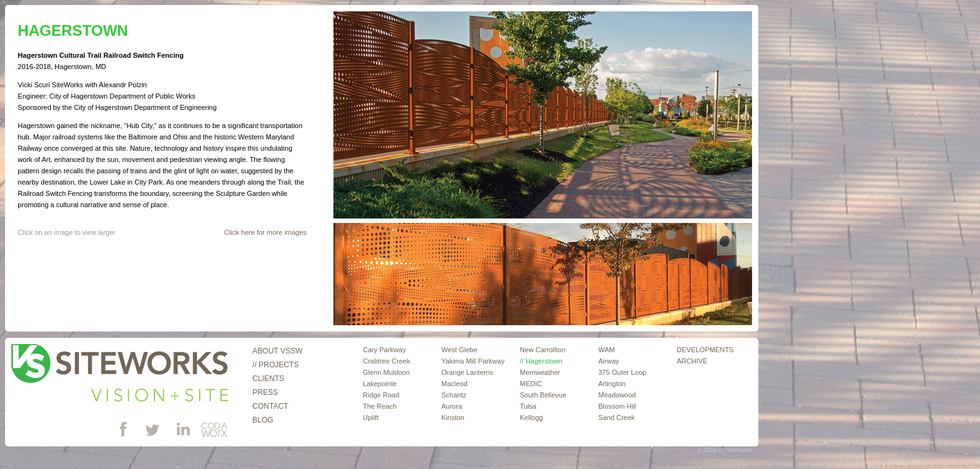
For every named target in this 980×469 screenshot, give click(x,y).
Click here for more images (265, 232)
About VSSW (277, 351)
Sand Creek (617, 418)
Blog (263, 420)
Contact (270, 406)
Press (265, 392)
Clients (268, 379)
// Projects (276, 365)
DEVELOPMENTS (705, 350)
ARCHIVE (692, 361)
